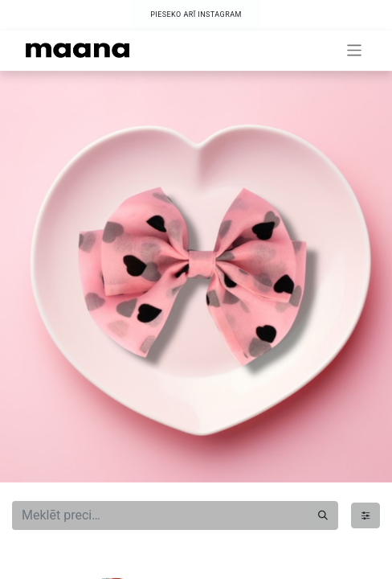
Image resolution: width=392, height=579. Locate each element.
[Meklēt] (323, 515)
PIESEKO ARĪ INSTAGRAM (196, 14)
